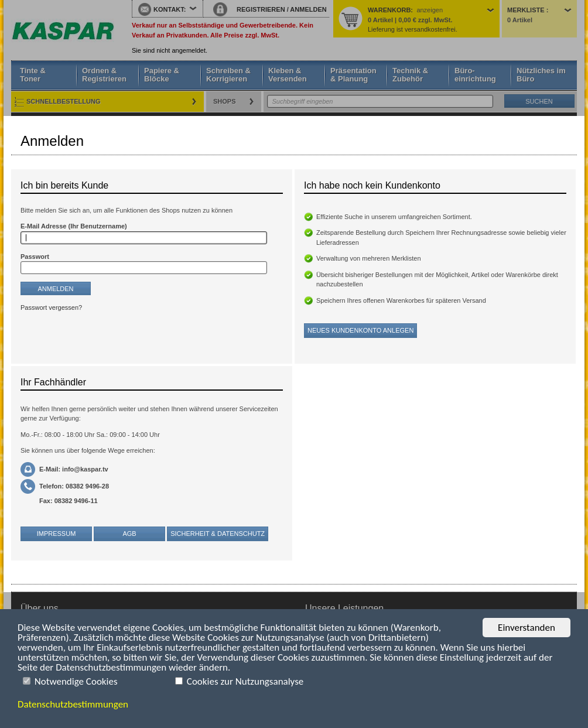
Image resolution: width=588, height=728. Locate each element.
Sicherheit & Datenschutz (218, 534)
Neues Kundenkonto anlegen (360, 330)
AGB (129, 534)
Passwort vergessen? (51, 307)
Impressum (57, 534)
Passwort (35, 257)
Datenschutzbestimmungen (73, 704)
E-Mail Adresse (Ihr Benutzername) (74, 226)
